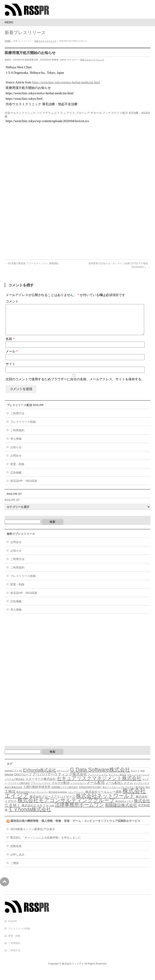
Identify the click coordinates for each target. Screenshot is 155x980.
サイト (10, 370)
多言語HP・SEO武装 (24, 487)
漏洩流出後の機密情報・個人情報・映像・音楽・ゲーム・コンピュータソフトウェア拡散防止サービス (75, 827)
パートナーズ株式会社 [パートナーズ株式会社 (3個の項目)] (19, 790)
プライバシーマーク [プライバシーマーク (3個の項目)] (41, 790)
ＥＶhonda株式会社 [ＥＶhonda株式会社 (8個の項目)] (30, 816)
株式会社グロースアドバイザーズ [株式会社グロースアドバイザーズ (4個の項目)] (52, 803)
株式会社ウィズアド (73, 970)
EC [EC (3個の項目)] (21, 777)
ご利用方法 (17, 420)
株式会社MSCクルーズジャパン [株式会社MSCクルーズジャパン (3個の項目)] (32, 798)
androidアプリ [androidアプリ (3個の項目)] (12, 777)
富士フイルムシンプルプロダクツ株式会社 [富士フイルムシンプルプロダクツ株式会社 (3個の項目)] (124, 794)
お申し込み (17, 861)
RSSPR (13, 928)
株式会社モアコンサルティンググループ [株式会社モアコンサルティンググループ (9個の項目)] (66, 807)
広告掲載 (16, 479)
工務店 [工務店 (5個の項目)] (10, 798)
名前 (10, 345)
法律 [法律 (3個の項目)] (52, 812)
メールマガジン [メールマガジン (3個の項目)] (78, 790)
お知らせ (16, 454)
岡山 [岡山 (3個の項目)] (148, 794)
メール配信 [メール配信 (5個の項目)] (96, 789)
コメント (12, 301)
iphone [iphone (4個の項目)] (9, 781)
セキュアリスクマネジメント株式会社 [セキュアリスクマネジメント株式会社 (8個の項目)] (99, 785)
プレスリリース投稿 (23, 428)
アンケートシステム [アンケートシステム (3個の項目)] (98, 781)
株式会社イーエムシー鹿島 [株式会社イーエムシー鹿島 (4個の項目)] (104, 798)
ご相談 (15, 869)
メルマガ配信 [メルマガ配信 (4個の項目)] (61, 789)
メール (12, 358)
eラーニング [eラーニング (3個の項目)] (63, 777)
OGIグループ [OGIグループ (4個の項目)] (23, 781)
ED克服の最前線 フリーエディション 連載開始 (32, 263)
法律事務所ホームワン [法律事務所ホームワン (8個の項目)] (80, 811)
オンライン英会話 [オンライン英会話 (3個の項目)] (117, 781)
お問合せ (16, 462)
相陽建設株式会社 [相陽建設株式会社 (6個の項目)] (121, 812)
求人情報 (16, 445)
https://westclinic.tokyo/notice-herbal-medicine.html (66, 82)
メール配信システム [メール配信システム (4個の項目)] (119, 789)
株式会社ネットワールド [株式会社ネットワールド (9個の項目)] (105, 802)
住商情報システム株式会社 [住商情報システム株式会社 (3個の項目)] (65, 794)
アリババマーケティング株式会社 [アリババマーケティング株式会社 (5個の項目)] (60, 781)
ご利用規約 (17, 437)
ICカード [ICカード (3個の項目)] (135, 777)
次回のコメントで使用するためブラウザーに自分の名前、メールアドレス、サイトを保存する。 (75, 386)
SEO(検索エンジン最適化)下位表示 (33, 836)
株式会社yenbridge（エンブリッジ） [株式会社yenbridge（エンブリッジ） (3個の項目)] (67, 798)
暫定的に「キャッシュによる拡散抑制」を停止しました (46, 844)
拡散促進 (16, 852)
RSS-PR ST (12, 506)
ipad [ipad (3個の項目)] (142, 777)
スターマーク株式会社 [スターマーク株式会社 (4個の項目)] (41, 785)
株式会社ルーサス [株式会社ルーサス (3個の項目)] (124, 808)
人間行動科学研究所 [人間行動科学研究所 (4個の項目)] (37, 793)
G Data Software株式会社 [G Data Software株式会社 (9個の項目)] (100, 776)
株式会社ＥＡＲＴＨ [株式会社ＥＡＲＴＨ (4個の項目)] (35, 812)
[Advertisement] (39, 156)
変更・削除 (17, 471)
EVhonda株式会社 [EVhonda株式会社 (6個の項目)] (40, 776)
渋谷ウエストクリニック (92, 60)
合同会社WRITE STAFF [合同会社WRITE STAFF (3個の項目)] (90, 794)
